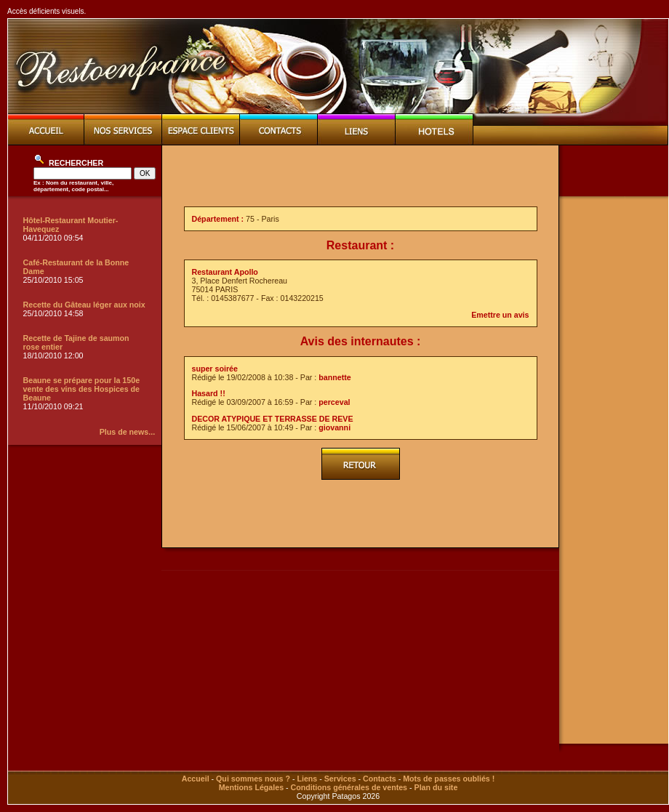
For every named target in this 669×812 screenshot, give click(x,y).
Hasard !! (209, 393)
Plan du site (436, 787)
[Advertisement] (614, 427)
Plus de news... (127, 432)
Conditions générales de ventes (349, 787)
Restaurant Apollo (225, 272)
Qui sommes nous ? (253, 779)
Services (340, 779)
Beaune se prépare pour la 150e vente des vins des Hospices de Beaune (82, 389)
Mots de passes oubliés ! (449, 779)
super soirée (215, 369)
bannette (334, 377)
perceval (334, 402)
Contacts (380, 779)
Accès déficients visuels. (47, 11)
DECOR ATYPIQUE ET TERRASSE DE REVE (273, 419)
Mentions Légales (251, 787)
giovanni (334, 427)
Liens (307, 779)
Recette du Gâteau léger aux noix (84, 305)
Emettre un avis (500, 315)
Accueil (196, 779)
